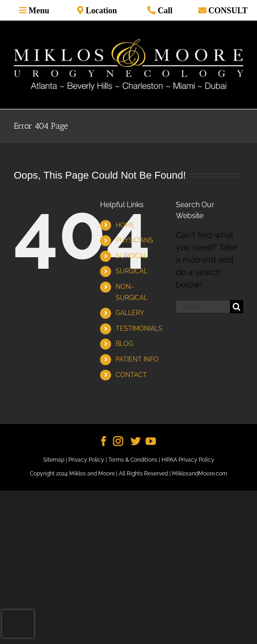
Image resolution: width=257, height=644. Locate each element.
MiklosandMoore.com (200, 474)
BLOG (124, 344)
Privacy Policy (86, 460)
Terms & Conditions (133, 460)
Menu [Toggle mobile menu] (38, 10)
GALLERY (130, 313)
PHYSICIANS (134, 240)
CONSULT (227, 10)
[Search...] (203, 307)
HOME (125, 225)
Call (164, 10)
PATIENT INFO (137, 359)
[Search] (237, 307)
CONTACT (131, 375)
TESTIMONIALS (139, 328)
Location (100, 10)
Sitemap (54, 460)
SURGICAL (131, 256)
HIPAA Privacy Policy (188, 460)
